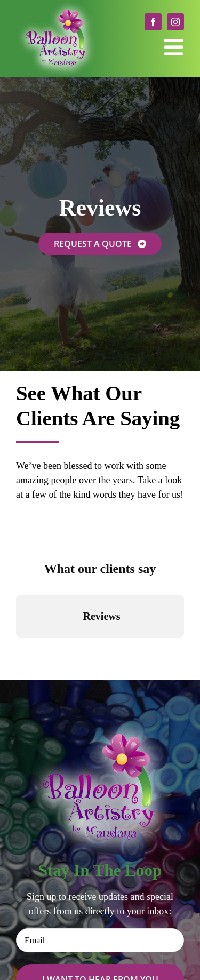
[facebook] (153, 22)
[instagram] (175, 22)
